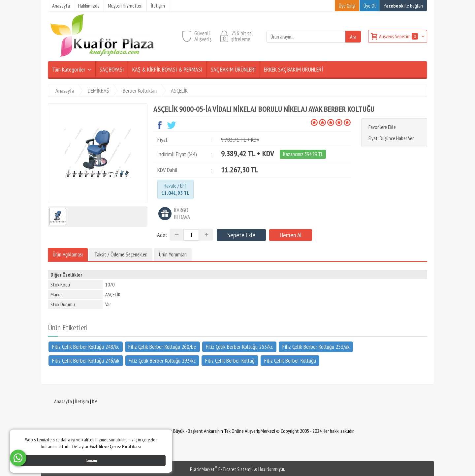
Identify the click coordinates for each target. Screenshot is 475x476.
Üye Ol (370, 6)
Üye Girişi (347, 6)
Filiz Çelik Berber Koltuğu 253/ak (316, 347)
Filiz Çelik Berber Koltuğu (290, 360)
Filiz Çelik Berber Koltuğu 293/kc (162, 360)
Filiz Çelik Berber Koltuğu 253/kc (239, 347)
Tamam (91, 461)
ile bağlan (403, 6)
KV (95, 401)
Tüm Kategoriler (69, 69)
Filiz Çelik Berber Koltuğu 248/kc (86, 347)
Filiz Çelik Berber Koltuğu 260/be (162, 347)
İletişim (82, 401)
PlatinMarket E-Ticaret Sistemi (221, 469)
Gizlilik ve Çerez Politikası (115, 446)
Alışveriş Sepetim (399, 36)
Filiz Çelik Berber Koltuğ (230, 360)
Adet (162, 235)
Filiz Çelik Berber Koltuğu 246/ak (86, 360)
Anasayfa (63, 401)
